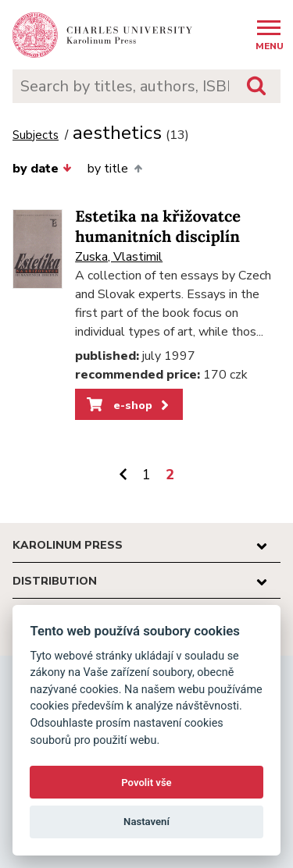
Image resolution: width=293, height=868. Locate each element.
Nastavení (146, 822)
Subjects (36, 135)
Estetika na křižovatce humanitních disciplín (158, 227)
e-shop (129, 405)
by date (42, 169)
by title (114, 169)
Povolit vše (146, 783)
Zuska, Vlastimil (119, 257)
